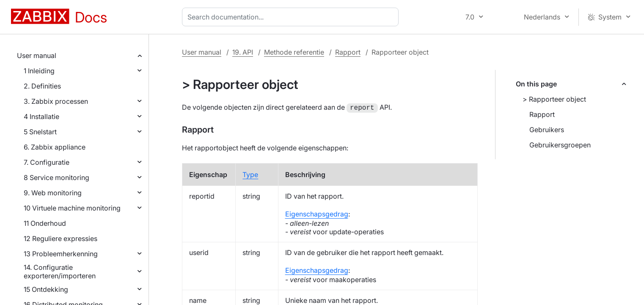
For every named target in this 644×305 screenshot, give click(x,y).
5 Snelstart (40, 132)
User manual (37, 55)
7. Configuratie (47, 162)
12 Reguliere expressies (61, 238)
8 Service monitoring (56, 177)
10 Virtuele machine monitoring (72, 208)
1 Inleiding (39, 71)
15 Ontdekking (46, 289)
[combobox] (292, 17)
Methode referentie (294, 52)
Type (250, 174)
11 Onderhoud (45, 223)
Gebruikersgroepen (560, 145)
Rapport (348, 52)
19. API (243, 52)
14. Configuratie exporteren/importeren (60, 272)
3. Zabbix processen (56, 101)
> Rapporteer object (554, 99)
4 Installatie (41, 116)
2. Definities (42, 86)
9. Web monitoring (53, 193)
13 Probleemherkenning (61, 254)
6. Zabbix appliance (55, 147)
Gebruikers (547, 130)
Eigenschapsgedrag (317, 213)
